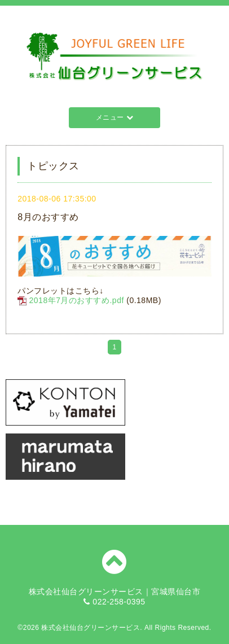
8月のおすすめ (48, 217)
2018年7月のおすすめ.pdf (77, 300)
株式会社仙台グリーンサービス (91, 628)
